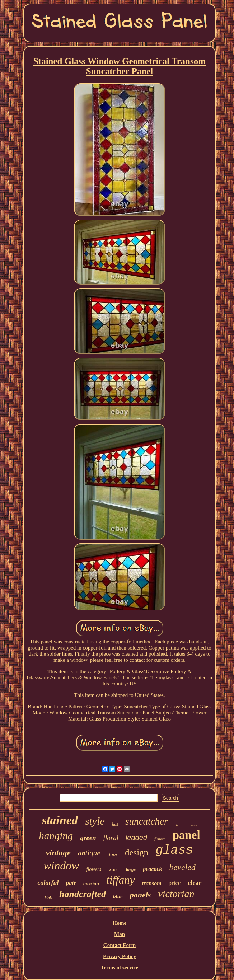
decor (180, 825)
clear (195, 883)
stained (60, 820)
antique (89, 853)
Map (120, 934)
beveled (182, 867)
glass (174, 850)
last (115, 824)
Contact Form (120, 945)
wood (114, 869)
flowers (94, 869)
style (95, 821)
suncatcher (146, 821)
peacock (152, 869)
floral (111, 838)
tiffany (120, 880)
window (61, 866)
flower (160, 839)
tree (194, 825)
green (88, 838)
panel (186, 835)
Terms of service (120, 967)
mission (91, 884)
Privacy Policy (120, 956)
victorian (176, 894)
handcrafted (83, 894)
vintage (58, 853)
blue (118, 896)
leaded (136, 838)
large (131, 869)
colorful (48, 883)
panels (141, 895)
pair (71, 883)
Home (120, 923)
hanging (56, 836)
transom (151, 883)
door (113, 854)
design (137, 852)
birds (48, 898)
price (175, 883)
